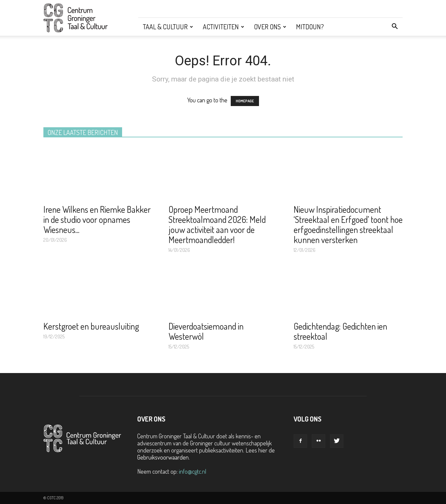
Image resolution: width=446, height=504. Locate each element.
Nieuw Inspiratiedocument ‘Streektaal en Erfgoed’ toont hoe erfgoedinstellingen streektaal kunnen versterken (348, 224)
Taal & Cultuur (168, 27)
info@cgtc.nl (193, 471)
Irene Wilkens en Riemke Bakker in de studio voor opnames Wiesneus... (97, 219)
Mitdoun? (310, 27)
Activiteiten (224, 27)
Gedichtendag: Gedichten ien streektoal (340, 331)
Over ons (270, 27)
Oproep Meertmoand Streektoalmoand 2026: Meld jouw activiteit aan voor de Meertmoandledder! (217, 224)
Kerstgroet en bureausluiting (91, 326)
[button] (395, 27)
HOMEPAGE (245, 101)
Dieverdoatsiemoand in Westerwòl (206, 331)
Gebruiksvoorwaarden (163, 457)
